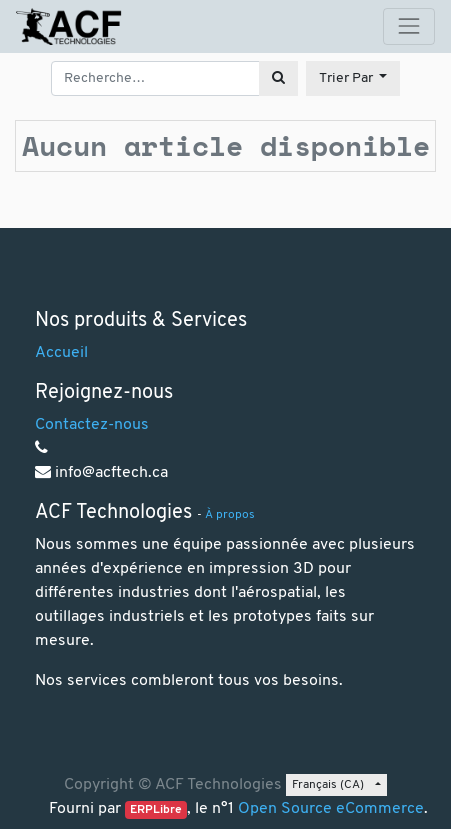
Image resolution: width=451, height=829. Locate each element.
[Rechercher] (278, 78)
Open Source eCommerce (331, 809)
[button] (353, 78)
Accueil (61, 353)
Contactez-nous (92, 425)
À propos (230, 515)
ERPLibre (156, 810)
